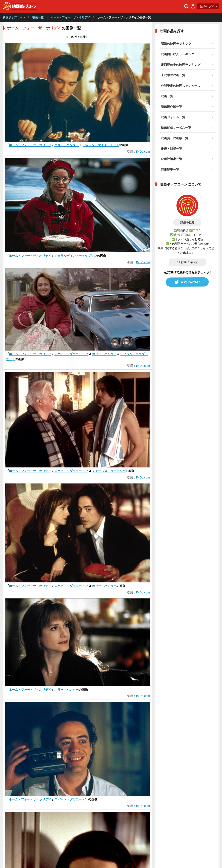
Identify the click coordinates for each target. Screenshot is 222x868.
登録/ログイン (208, 6)
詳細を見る (187, 222)
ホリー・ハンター (67, 145)
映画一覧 (38, 17)
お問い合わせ (187, 262)
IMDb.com (143, 152)
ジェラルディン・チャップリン (76, 256)
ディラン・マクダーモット (101, 145)
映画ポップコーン (14, 17)
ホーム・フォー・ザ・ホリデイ (70, 17)
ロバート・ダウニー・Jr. (71, 354)
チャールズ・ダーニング (109, 471)
